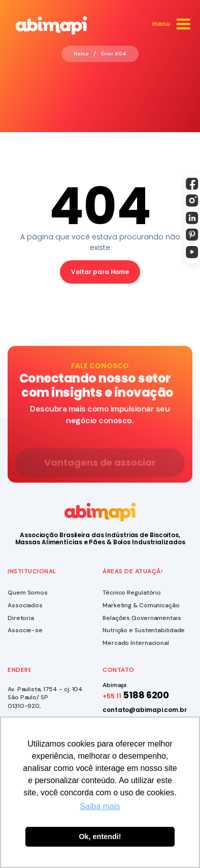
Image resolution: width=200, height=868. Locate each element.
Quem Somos (28, 593)
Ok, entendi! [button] (100, 836)
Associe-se (25, 630)
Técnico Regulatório (132, 593)
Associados (25, 605)
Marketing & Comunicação (141, 605)
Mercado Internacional (136, 643)
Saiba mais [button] (100, 806)
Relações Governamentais (142, 618)
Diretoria (21, 618)
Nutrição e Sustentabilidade (144, 630)
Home (81, 54)
